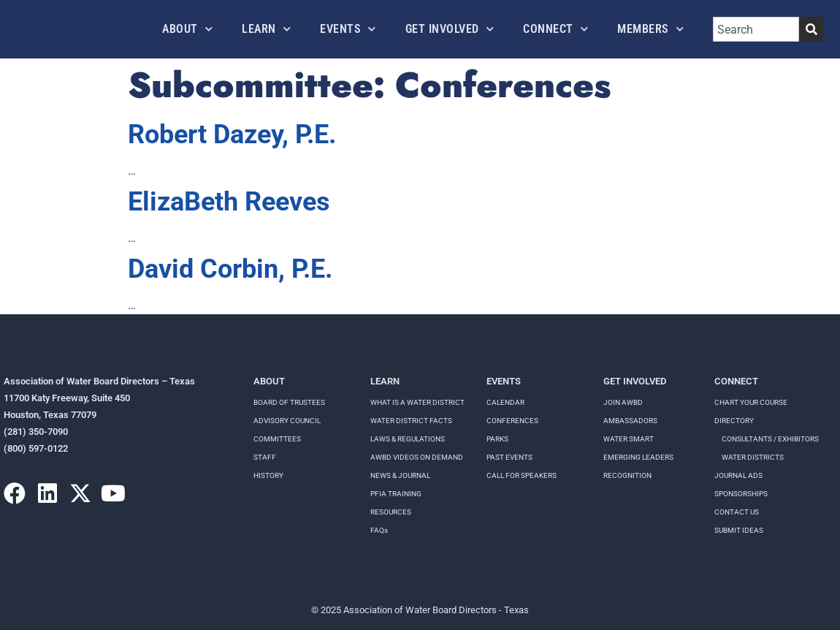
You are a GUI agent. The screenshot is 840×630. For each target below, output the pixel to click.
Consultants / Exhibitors (770, 439)
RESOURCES (391, 512)
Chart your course (751, 402)
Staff (265, 457)
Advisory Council (287, 421)
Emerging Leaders (638, 457)
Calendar (505, 402)
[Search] (811, 29)
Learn (266, 29)
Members (650, 29)
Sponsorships (741, 494)
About (187, 29)
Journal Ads (738, 475)
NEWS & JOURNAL (400, 475)
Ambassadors (630, 421)
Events (348, 29)
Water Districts (753, 457)
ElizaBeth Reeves (229, 202)
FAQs (379, 530)
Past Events (509, 457)
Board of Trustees (289, 402)
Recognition (627, 475)
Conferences (512, 421)
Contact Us (737, 512)
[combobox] (756, 29)
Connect (555, 29)
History (268, 475)
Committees (277, 439)
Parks (497, 439)
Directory (734, 421)
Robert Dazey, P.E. (232, 134)
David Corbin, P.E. (230, 269)
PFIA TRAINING (396, 494)
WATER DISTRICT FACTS (411, 421)
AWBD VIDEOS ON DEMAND (417, 457)
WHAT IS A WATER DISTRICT (417, 402)
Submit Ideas (739, 530)
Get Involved (450, 29)
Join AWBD (623, 402)
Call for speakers (522, 475)
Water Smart (629, 439)
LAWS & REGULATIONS (408, 439)
